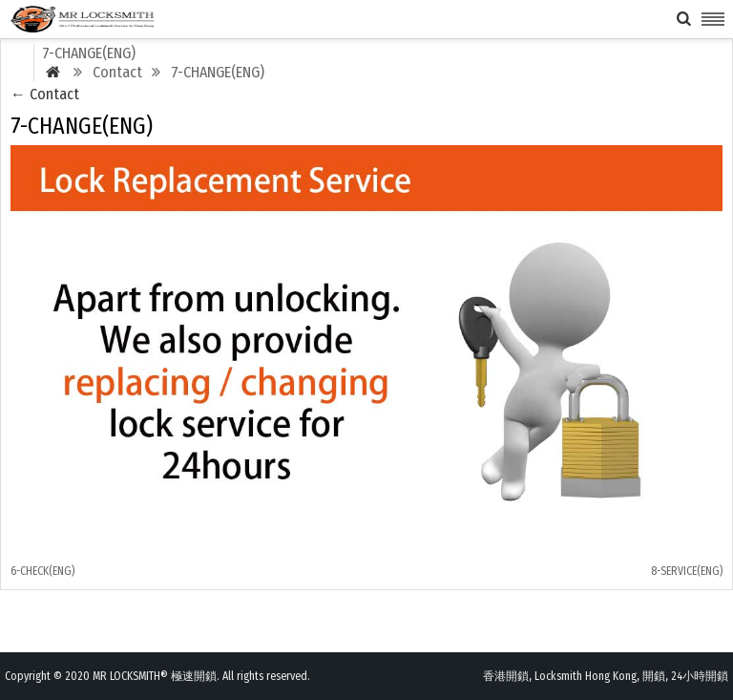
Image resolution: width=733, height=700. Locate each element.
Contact (45, 94)
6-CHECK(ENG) (42, 571)
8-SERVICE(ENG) (687, 571)
